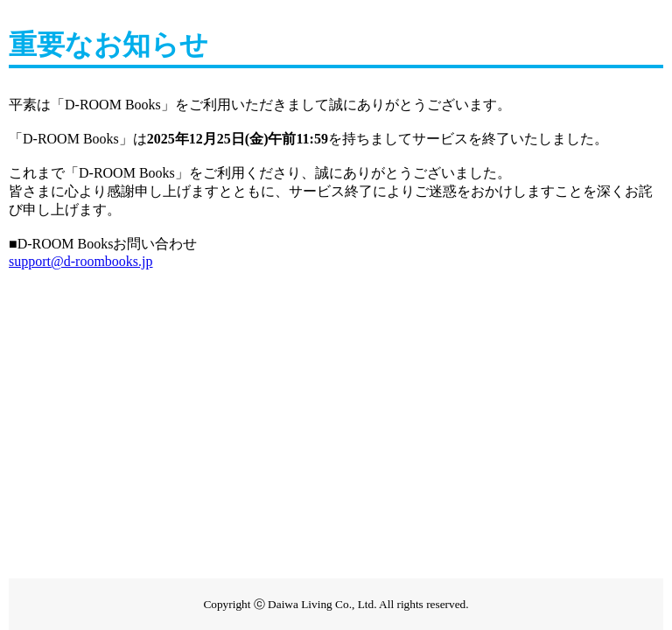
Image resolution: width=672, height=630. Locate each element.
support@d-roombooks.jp (81, 261)
